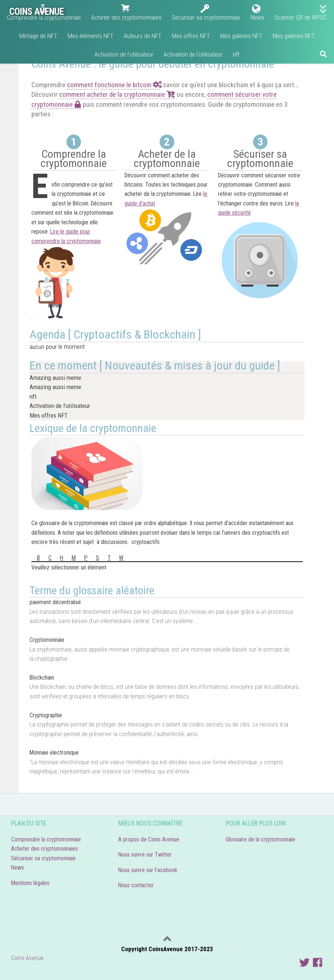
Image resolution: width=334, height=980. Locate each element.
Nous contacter (136, 885)
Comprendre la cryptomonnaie (46, 839)
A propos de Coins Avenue (149, 839)
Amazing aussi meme (55, 378)
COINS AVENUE (36, 11)
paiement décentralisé (55, 602)
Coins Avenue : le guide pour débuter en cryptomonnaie (153, 64)
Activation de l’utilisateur (60, 406)
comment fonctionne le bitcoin (113, 85)
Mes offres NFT (49, 415)
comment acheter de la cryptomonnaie (116, 94)
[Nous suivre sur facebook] (318, 963)
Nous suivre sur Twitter (145, 855)
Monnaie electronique (54, 753)
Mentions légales (30, 883)
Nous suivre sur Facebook (148, 870)
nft (33, 397)
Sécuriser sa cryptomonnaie (43, 858)
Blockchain (42, 678)
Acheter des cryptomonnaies (45, 849)
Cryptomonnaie (47, 640)
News (18, 867)
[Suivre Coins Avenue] (304, 963)
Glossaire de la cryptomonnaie (262, 839)
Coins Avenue (27, 958)
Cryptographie (46, 715)
